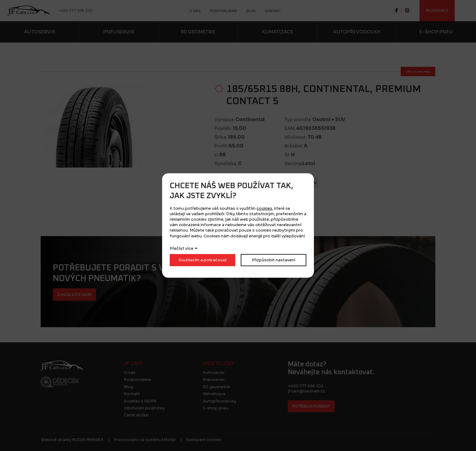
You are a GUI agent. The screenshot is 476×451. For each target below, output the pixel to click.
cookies (264, 208)
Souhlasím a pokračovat (203, 260)
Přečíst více (182, 248)
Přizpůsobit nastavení (274, 260)
